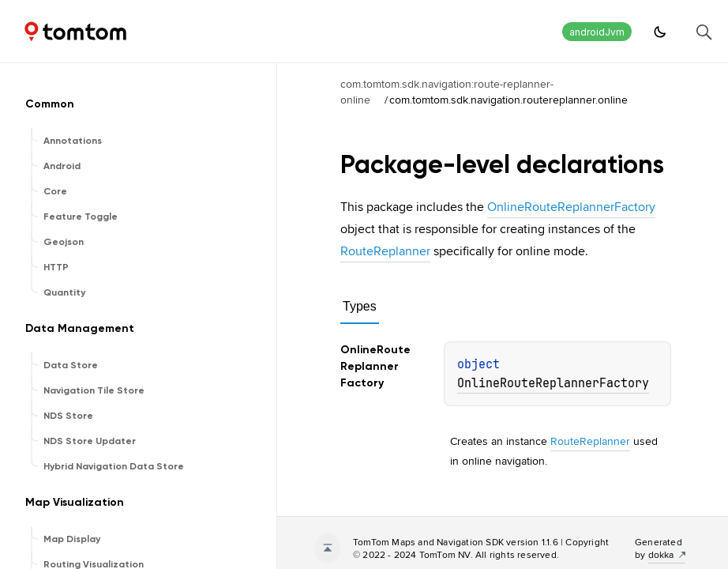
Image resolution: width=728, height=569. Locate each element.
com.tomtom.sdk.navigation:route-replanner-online (447, 92)
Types (360, 306)
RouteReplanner (385, 251)
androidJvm (597, 32)
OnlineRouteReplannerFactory (571, 207)
